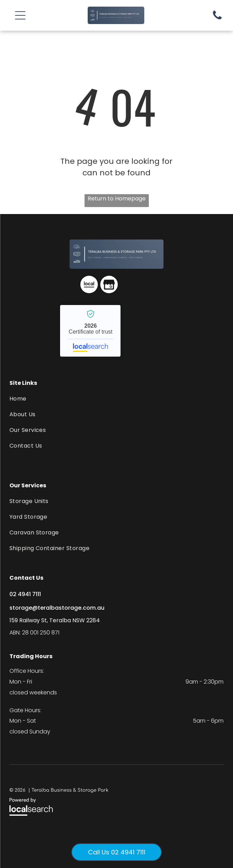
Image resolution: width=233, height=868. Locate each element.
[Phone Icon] (217, 19)
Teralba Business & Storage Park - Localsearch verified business (90, 331)
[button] (20, 15)
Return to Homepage (117, 199)
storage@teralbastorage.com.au (57, 608)
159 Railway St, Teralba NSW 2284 (55, 620)
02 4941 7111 (25, 594)
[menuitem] (117, 399)
